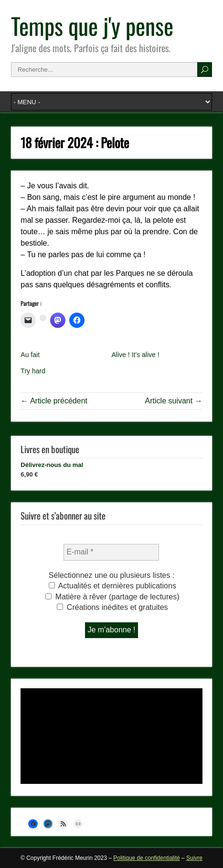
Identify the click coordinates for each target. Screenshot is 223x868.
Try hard (33, 371)
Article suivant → (174, 401)
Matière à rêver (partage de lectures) (112, 597)
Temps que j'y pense (92, 26)
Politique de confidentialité (146, 858)
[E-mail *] (111, 552)
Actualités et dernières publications (112, 586)
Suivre (194, 858)
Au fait (30, 355)
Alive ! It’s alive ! (135, 355)
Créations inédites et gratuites (112, 607)
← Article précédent (54, 401)
